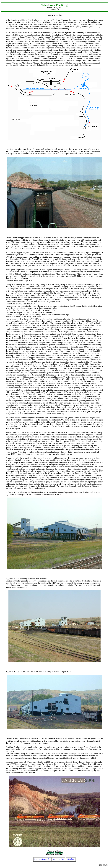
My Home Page (59, 859)
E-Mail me (71, 859)
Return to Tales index (43, 859)
